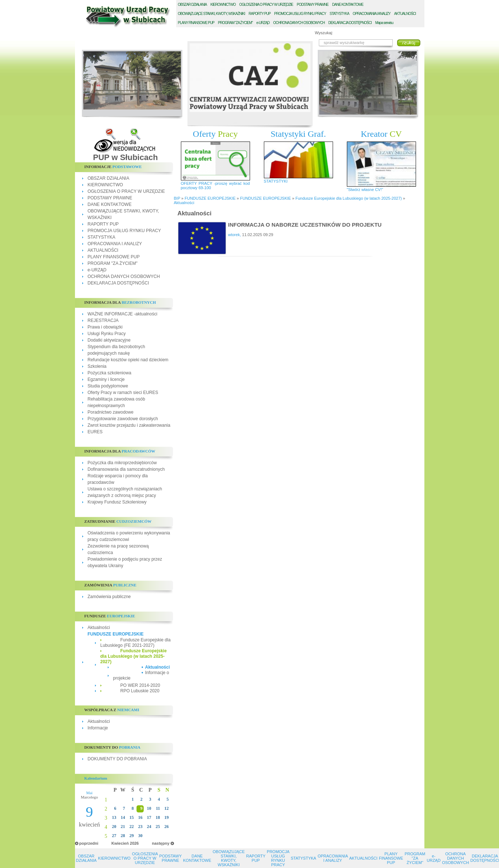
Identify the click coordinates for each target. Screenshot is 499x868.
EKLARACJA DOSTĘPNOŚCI (350, 23)
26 (167, 827)
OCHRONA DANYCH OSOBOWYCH (124, 276)
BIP (177, 198)
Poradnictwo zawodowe (111, 412)
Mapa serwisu (384, 23)
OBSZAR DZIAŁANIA (109, 178)
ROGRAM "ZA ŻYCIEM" (235, 23)
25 (158, 827)
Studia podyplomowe (108, 386)
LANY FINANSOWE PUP (196, 23)
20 (114, 827)
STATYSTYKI (276, 181)
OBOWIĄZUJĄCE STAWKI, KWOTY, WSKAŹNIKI (229, 858)
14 (123, 817)
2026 (134, 843)
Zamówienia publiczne (109, 597)
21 (123, 827)
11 (158, 808)
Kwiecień (120, 843)
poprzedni (89, 843)
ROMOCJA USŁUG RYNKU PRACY (300, 14)
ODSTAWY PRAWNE (312, 5)
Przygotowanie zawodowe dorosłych (123, 419)
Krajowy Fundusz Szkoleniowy (117, 502)
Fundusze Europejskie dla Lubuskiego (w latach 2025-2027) (134, 656)
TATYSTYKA (340, 14)
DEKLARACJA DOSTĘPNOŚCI (118, 283)
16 (140, 817)
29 (132, 836)
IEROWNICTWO (223, 5)
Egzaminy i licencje (106, 379)
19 (167, 817)
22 (132, 827)
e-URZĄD (97, 270)
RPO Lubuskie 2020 (140, 691)
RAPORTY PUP (103, 224)
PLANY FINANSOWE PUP (114, 257)
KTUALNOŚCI (405, 14)
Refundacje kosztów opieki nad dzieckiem (128, 360)
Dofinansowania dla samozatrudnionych (126, 469)
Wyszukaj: (324, 33)
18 (158, 817)
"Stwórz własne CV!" (365, 190)
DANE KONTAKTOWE (110, 204)
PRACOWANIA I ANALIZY (372, 14)
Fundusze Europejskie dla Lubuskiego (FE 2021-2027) (136, 643)
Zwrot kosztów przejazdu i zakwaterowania (129, 425)
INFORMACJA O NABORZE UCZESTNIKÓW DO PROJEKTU (305, 225)
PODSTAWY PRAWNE (110, 198)
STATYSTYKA (102, 237)
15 (132, 817)
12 (167, 808)
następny (161, 843)
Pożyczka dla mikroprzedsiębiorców (122, 463)
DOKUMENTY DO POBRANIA (117, 759)
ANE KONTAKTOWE (348, 5)
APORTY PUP (260, 14)
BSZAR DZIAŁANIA (193, 5)
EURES (95, 432)
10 (149, 808)
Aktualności (99, 628)
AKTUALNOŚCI (103, 250)
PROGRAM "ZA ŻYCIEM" (113, 263)
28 (123, 836)
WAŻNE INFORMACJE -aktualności (123, 314)
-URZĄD (263, 23)
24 (149, 827)
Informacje (98, 728)
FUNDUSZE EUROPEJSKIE (116, 634)
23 (140, 827)
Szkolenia (97, 366)
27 (114, 836)
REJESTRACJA (103, 320)
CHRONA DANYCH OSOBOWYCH (299, 23)
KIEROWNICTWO (105, 185)
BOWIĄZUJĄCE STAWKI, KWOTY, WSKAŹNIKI (212, 14)
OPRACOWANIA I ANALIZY (115, 244)
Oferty (215, 134)
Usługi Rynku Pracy (107, 334)
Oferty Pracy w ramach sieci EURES (123, 393)
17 (149, 817)
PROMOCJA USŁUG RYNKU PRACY (124, 231)
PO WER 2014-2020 (140, 685)
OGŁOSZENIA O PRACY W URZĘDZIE (126, 191)
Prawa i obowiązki (105, 327)
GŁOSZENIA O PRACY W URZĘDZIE (266, 5)
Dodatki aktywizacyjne (109, 340)
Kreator (381, 134)
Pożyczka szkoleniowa (110, 373)
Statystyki (298, 134)
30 (140, 836)
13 (114, 817)
